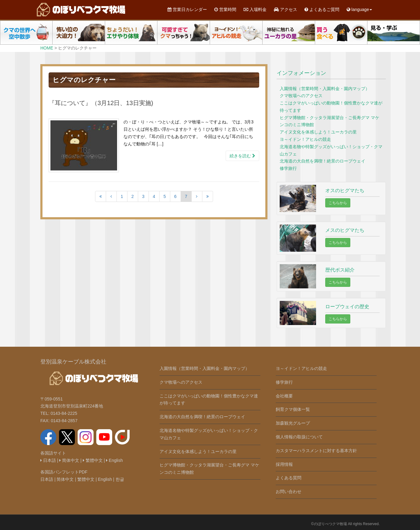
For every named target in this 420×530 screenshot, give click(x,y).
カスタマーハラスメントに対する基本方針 (316, 451)
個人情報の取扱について (299, 437)
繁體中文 (93, 460)
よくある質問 (289, 478)
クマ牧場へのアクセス (301, 96)
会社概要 (284, 396)
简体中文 (69, 460)
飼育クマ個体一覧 (293, 409)
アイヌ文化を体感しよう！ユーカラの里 (318, 132)
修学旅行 (288, 168)
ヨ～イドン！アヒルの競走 (305, 139)
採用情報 (284, 464)
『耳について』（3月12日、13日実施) (101, 103)
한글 (120, 479)
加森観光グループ (293, 423)
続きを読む (242, 156)
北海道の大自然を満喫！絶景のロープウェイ (322, 161)
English (114, 460)
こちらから (338, 203)
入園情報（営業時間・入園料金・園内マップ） (325, 89)
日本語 (48, 460)
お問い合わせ (289, 492)
